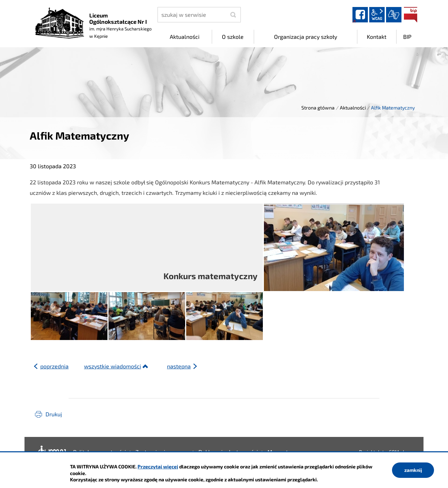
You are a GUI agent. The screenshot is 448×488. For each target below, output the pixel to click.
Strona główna (318, 108)
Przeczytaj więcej (158, 466)
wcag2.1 (377, 15)
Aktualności (353, 108)
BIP (411, 15)
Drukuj (54, 414)
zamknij (413, 470)
